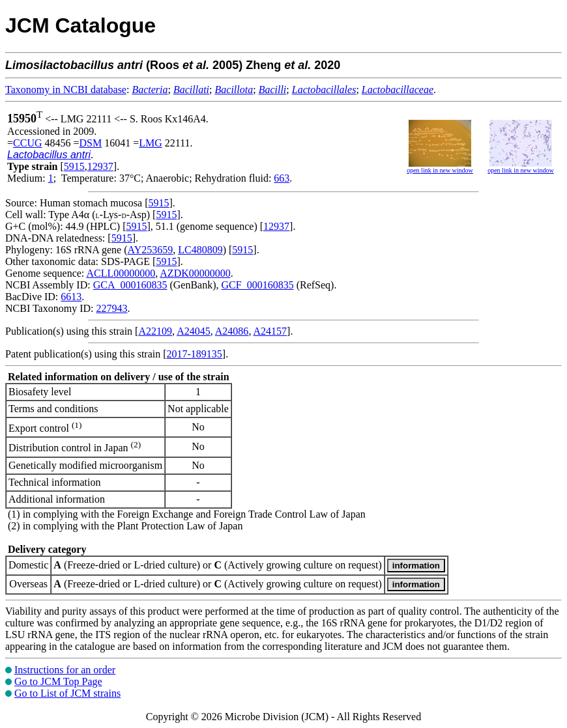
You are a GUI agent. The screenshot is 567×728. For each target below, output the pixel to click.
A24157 (270, 331)
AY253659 (151, 250)
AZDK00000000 (195, 273)
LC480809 (200, 250)
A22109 (155, 331)
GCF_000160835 (258, 285)
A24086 (232, 331)
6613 (71, 297)
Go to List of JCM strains (67, 693)
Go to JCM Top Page (58, 681)
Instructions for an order (65, 670)
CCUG (27, 143)
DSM (91, 143)
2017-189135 (195, 354)
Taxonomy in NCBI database (66, 90)
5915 (74, 166)
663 (282, 178)
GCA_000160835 (130, 285)
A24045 (194, 331)
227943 (111, 308)
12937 (100, 166)
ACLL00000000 (121, 273)
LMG (151, 143)
